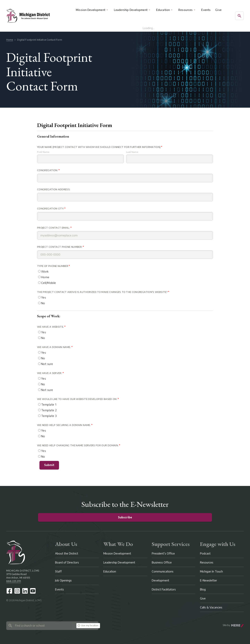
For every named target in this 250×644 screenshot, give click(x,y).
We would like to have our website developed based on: (77, 399)
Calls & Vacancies (211, 607)
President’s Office (163, 553)
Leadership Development (131, 10)
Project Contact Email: (54, 228)
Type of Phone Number (53, 266)
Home (10, 40)
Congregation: (48, 170)
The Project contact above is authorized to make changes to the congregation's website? (102, 292)
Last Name (132, 152)
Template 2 (47, 410)
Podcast (205, 553)
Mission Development (91, 10)
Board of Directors (67, 562)
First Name (43, 152)
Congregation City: (50, 209)
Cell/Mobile (47, 283)
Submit (49, 465)
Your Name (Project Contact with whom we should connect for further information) (99, 147)
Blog (203, 589)
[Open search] (239, 16)
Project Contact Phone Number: (60, 247)
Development (160, 580)
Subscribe (125, 517)
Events (206, 10)
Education (163, 10)
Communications (163, 571)
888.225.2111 (14, 581)
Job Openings (63, 580)
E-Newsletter (208, 580)
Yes (42, 297)
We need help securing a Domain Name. (64, 425)
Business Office (162, 562)
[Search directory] (41, 626)
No (42, 303)
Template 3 (47, 416)
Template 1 (47, 405)
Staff (58, 571)
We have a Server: (50, 373)
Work (43, 271)
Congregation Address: (54, 189)
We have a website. (50, 327)
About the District (67, 553)
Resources (185, 10)
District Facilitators (164, 589)
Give (218, 10)
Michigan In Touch (211, 571)
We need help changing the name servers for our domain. (78, 445)
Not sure (46, 364)
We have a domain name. (54, 347)
